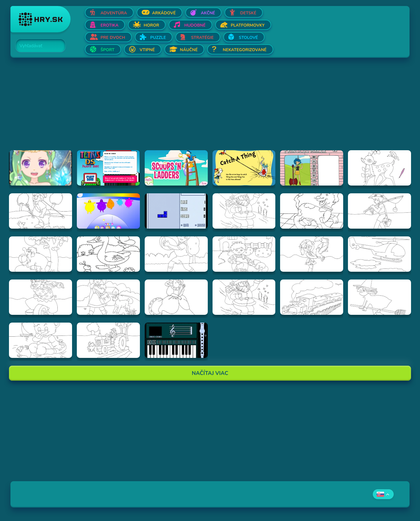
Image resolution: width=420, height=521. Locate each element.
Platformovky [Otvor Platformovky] (248, 25)
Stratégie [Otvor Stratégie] (202, 38)
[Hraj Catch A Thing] (244, 168)
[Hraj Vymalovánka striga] (379, 297)
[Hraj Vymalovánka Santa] (244, 211)
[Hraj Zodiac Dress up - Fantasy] (41, 168)
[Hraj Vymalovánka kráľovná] (176, 297)
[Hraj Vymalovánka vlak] (312, 297)
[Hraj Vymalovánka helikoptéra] (379, 254)
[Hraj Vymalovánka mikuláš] (244, 297)
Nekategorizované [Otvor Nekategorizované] (245, 50)
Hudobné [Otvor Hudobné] (195, 25)
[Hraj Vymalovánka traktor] (108, 340)
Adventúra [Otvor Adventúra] (114, 13)
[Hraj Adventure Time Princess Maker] (312, 168)
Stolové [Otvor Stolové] (248, 38)
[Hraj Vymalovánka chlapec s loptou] (176, 254)
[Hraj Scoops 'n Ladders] (176, 168)
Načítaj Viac (210, 373)
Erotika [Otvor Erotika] (109, 25)
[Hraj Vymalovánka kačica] (108, 254)
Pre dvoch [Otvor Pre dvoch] (113, 38)
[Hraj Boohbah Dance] (108, 211)
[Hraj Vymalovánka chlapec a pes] (244, 254)
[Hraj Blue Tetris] (176, 211)
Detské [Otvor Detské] (248, 13)
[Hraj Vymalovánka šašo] (41, 297)
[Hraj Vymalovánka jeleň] (379, 168)
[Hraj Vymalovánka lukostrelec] (41, 211)
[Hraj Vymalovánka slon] (41, 254)
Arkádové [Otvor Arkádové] (164, 13)
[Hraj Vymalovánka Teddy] (41, 340)
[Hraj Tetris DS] (108, 168)
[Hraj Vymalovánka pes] (312, 211)
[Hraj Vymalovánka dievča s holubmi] (312, 254)
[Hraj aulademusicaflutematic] (176, 340)
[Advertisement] (190, 108)
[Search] (37, 46)
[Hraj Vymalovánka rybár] (379, 211)
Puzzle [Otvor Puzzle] (158, 38)
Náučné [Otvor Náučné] (189, 50)
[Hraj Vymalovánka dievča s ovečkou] (108, 297)
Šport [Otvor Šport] (107, 50)
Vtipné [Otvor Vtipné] (147, 50)
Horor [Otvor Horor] (151, 25)
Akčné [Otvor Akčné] (208, 13)
